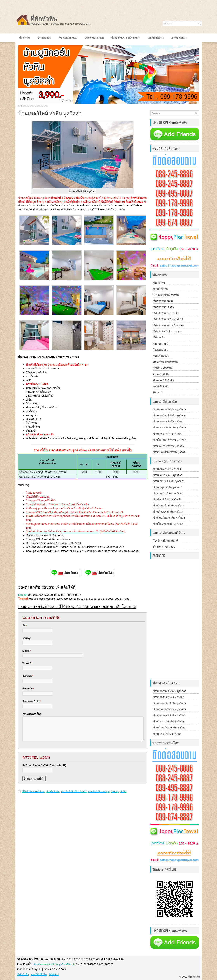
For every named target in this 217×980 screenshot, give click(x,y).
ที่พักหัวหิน (44, 19)
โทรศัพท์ (27, 663)
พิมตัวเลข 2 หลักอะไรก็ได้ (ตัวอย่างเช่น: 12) (45, 765)
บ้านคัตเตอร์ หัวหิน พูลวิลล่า (168, 512)
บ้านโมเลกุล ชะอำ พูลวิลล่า (168, 524)
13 (47, 106)
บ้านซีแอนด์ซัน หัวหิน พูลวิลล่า (170, 452)
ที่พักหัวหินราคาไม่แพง (34, 791)
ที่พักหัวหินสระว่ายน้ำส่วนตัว (169, 326)
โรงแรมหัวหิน (161, 350)
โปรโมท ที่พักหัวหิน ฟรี (166, 541)
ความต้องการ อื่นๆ (32, 714)
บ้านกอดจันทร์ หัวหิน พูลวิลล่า (170, 416)
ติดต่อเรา (158, 392)
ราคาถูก (115, 791)
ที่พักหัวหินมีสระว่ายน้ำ (166, 313)
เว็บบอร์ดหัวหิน (161, 374)
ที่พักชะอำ (159, 338)
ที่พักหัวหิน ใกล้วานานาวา (167, 332)
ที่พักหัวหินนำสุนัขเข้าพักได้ (168, 319)
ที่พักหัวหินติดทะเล (163, 301)
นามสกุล (27, 638)
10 (40, 106)
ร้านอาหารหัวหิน (163, 368)
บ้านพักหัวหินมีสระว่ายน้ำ (74, 791)
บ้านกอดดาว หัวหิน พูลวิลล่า (169, 422)
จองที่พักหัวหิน (161, 386)
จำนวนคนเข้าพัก (32, 701)
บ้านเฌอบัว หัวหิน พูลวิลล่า (168, 493)
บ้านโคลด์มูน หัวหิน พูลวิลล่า (169, 518)
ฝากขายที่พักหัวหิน (164, 380)
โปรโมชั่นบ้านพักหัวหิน (166, 295)
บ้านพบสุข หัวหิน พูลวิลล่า (167, 487)
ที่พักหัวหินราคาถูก (164, 307)
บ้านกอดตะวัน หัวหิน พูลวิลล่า (170, 428)
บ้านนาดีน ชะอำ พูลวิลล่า (167, 469)
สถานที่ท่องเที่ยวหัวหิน (166, 362)
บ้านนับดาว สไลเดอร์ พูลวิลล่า (170, 409)
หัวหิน (123, 791)
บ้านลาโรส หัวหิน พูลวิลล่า (168, 475)
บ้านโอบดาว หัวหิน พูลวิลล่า (169, 446)
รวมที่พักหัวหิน (161, 356)
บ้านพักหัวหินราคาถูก (99, 791)
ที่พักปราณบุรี (161, 344)
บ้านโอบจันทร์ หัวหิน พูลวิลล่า (170, 440)
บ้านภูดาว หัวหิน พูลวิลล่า (167, 434)
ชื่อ (25, 626)
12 (45, 106)
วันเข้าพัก (28, 676)
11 (42, 106)
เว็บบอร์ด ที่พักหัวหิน (164, 547)
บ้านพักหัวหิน (53, 791)
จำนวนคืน (28, 689)
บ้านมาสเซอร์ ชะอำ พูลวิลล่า (169, 481)
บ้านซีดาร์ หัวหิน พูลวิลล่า (167, 499)
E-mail (27, 651)
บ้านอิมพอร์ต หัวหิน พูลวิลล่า (169, 506)
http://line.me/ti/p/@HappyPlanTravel (53, 964)
